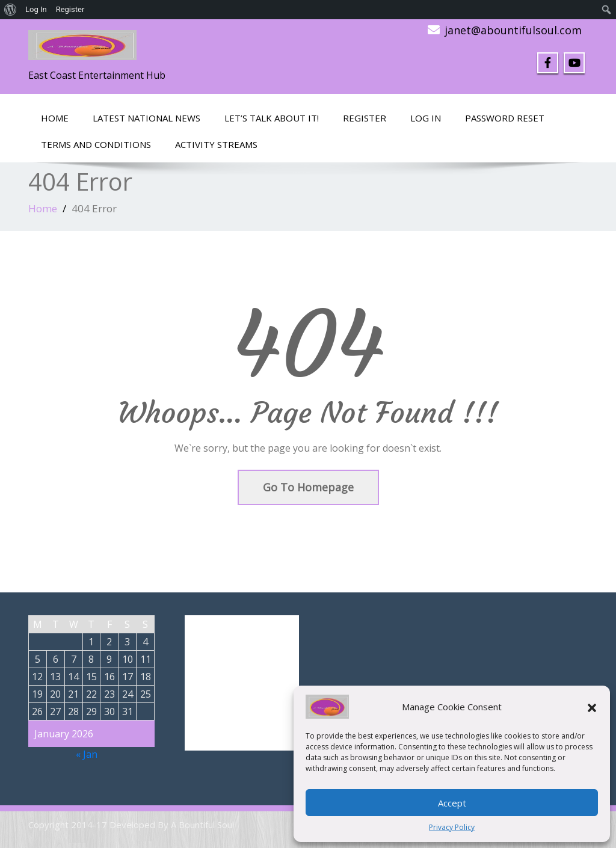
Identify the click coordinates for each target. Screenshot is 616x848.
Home (55, 118)
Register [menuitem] (70, 9)
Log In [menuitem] (36, 9)
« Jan (87, 754)
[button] (592, 707)
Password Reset (505, 118)
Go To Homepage (308, 487)
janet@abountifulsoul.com (513, 30)
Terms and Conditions (96, 144)
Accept (452, 803)
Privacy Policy (452, 827)
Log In (426, 118)
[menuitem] (11, 10)
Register (365, 118)
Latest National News (146, 118)
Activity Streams (216, 144)
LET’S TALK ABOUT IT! (272, 118)
